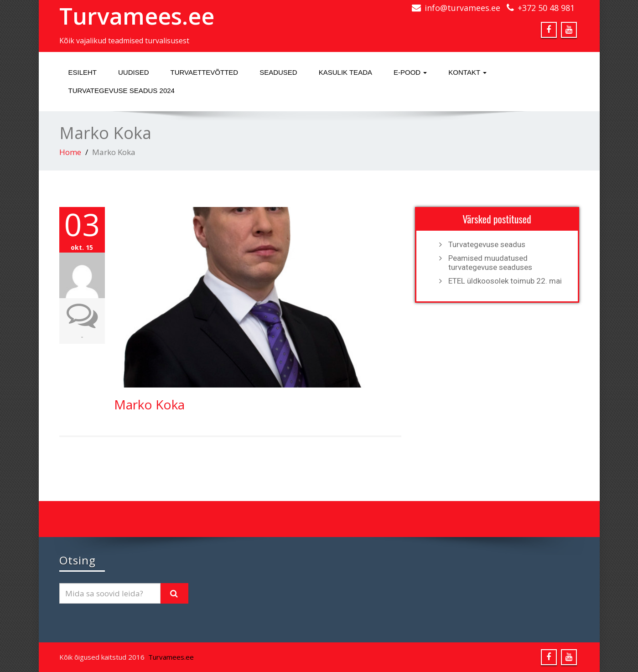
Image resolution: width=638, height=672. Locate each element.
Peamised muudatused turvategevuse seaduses (490, 263)
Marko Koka (149, 404)
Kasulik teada (345, 72)
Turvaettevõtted (205, 72)
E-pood (410, 72)
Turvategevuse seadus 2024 (122, 90)
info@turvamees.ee (462, 8)
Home (70, 152)
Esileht (83, 72)
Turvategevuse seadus (487, 244)
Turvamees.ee (137, 16)
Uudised (134, 72)
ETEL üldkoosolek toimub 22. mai (505, 281)
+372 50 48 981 (546, 8)
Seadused (278, 72)
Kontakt (467, 72)
